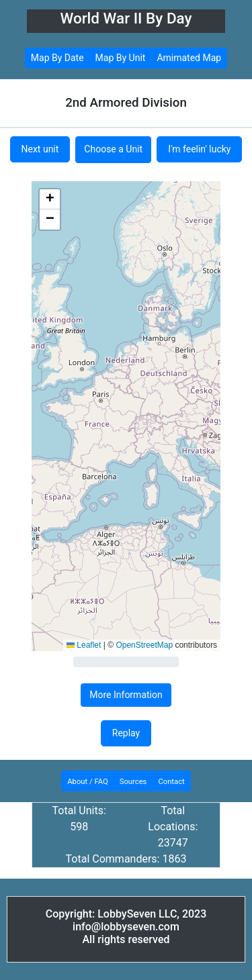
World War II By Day (126, 18)
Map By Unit (121, 58)
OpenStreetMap (144, 645)
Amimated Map (189, 58)
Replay (126, 733)
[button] (50, 199)
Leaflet (84, 645)
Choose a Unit (113, 149)
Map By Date (57, 58)
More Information (126, 695)
